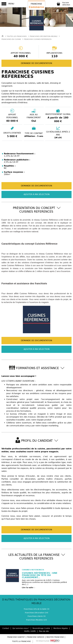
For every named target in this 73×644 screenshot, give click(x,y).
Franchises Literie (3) (37, 616)
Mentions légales (61, 628)
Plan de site (44, 631)
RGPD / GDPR (30, 631)
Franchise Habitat (16, 637)
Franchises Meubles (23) (36, 620)
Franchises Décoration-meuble (44, 36)
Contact (6, 628)
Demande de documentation (36, 63)
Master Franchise (55, 637)
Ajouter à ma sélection (37, 194)
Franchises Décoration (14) (36, 613)
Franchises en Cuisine (11, 39)
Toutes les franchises (17, 36)
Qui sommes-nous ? (21, 628)
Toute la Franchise (21, 641)
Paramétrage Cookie (41, 628)
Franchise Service (36, 637)
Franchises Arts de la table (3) (37, 609)
